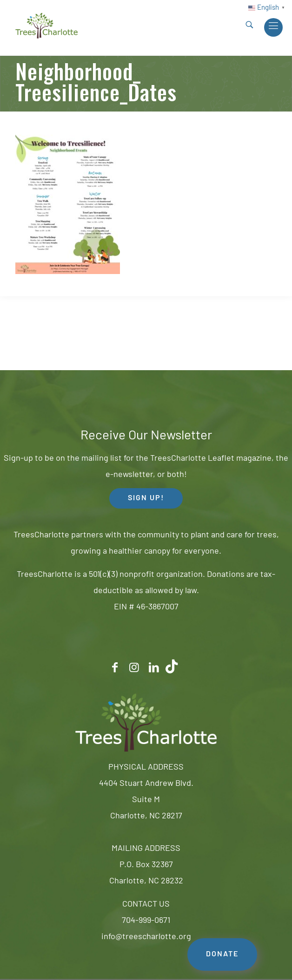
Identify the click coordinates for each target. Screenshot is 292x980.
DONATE (222, 954)
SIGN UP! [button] (146, 498)
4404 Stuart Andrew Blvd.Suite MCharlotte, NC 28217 (146, 800)
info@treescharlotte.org (146, 937)
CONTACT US (146, 905)
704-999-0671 (146, 921)
